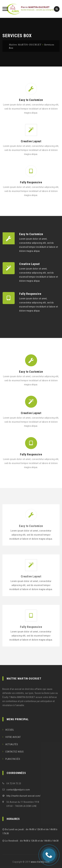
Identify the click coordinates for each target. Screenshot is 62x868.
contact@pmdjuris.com (18, 790)
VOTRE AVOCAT (13, 737)
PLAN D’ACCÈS (13, 759)
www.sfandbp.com (40, 862)
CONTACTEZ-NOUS (14, 752)
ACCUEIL (10, 730)
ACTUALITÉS (12, 744)
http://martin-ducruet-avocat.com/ (24, 796)
